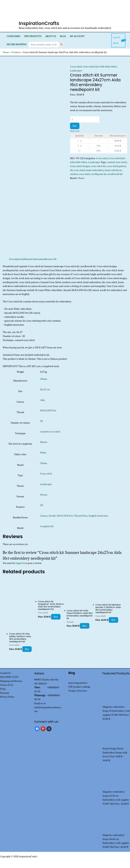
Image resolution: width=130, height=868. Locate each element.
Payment (5, 693)
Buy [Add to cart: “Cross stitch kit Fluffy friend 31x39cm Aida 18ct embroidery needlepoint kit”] (85, 626)
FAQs (3, 689)
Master (44, 442)
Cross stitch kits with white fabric (100, 67)
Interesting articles (78, 683)
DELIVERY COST (9, 677)
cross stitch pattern (117, 166)
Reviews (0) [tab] (51, 259)
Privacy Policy (7, 697)
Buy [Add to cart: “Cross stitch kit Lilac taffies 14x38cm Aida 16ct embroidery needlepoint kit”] (27, 649)
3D (42, 505)
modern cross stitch (80, 174)
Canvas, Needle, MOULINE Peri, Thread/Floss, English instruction (74, 516)
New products (33, 36)
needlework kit (115, 174)
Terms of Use (7, 685)
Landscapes (76, 71)
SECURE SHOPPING (17, 44)
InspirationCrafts (39, 23)
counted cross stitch (117, 162)
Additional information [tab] (33, 259)
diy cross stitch (78, 170)
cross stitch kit (98, 166)
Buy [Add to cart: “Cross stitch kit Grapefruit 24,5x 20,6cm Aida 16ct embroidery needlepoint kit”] (56, 617)
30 (41, 421)
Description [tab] (15, 259)
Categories (13, 36)
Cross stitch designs (80, 166)
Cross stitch (76, 67)
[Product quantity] (85, 119)
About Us (51, 36)
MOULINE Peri (48, 411)
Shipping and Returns (11, 681)
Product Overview (78, 691)
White (43, 453)
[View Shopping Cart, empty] (118, 40)
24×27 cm (45, 390)
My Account (77, 36)
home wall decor (113, 170)
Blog (63, 36)
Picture (44, 495)
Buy (75, 126)
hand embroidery (95, 170)
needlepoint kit (99, 174)
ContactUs (5, 673)
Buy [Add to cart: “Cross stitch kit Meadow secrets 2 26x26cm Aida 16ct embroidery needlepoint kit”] (113, 620)
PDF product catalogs (79, 687)
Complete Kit (47, 526)
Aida (42, 400)
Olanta (81, 178)
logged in (20, 563)
